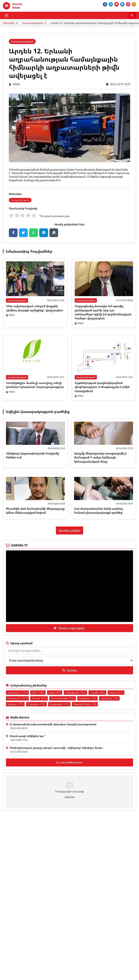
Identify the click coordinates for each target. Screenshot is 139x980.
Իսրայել (97, 692)
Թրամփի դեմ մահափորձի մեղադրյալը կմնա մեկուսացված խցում (35, 511)
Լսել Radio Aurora (70, 762)
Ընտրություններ (62, 698)
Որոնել (69, 670)
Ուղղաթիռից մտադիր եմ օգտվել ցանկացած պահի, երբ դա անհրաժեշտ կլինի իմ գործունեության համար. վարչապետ (103, 312)
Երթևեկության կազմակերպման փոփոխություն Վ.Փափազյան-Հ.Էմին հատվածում (102, 387)
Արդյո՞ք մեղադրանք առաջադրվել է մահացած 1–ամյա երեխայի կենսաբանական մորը (100, 457)
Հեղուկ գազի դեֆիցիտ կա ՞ (27, 736)
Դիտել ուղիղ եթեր (70, 628)
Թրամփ (39, 698)
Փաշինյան (87, 698)
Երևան (116, 692)
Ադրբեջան (109, 698)
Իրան (55, 692)
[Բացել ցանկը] (7, 15)
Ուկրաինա (36, 704)
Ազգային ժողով (85, 704)
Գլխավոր (9, 23)
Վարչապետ (59, 704)
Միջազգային (75, 692)
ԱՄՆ (38, 692)
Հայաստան (17, 692)
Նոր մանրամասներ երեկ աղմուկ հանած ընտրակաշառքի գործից (98, 511)
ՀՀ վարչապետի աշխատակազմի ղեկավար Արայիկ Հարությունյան (53, 724)
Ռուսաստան (17, 698)
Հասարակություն (33, 23)
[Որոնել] (132, 15)
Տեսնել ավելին (70, 530)
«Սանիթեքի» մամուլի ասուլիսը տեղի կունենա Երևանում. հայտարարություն (35, 385)
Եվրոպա (15, 704)
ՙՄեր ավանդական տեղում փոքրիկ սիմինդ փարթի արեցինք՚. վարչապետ (34, 308)
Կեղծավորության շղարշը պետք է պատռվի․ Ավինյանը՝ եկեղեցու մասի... (57, 748)
